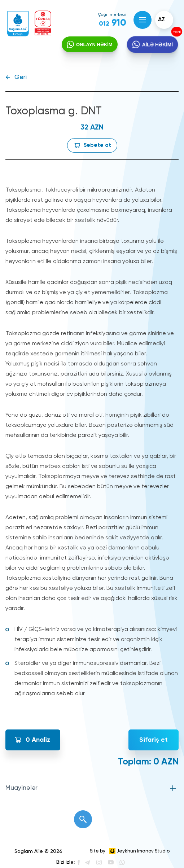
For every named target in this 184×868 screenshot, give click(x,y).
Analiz (38, 740)
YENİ (178, 31)
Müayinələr (21, 788)
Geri (21, 77)
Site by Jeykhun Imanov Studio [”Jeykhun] (130, 851)
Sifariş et (154, 740)
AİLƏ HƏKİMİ (157, 45)
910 (113, 23)
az (161, 20)
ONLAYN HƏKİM (94, 45)
